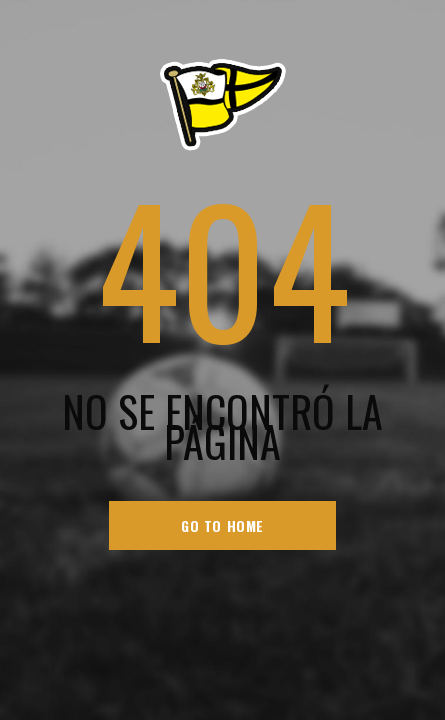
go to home (222, 525)
